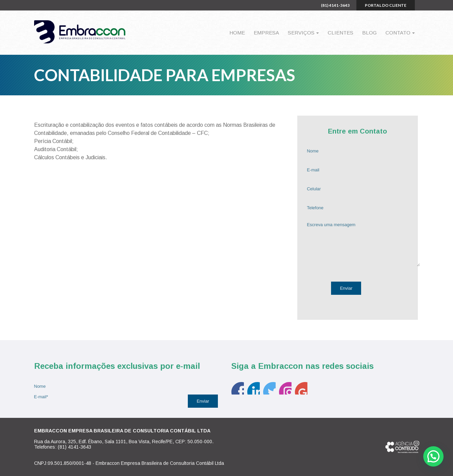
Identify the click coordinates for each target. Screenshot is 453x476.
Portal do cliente (386, 5)
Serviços (301, 33)
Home (237, 33)
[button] (433, 456)
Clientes (341, 33)
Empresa (266, 33)
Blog (369, 33)
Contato (398, 33)
